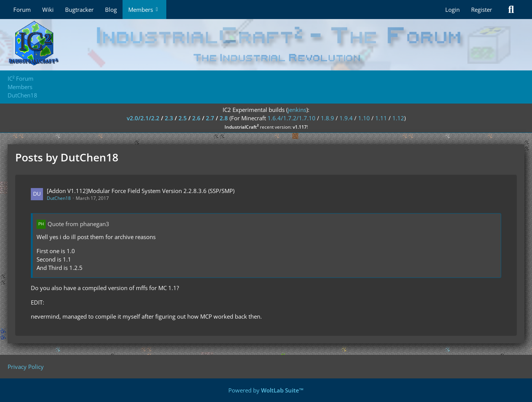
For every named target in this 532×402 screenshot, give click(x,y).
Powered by (266, 390)
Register (482, 10)
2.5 (183, 118)
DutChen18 (59, 198)
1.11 (381, 118)
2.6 (196, 118)
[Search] (511, 10)
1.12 (398, 118)
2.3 (169, 118)
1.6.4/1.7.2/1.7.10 (291, 118)
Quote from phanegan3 (78, 224)
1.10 (364, 118)
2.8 (224, 118)
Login (452, 10)
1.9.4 (346, 118)
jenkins (297, 110)
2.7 (210, 118)
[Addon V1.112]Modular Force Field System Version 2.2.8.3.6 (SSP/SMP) (141, 191)
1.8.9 (327, 118)
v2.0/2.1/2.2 (143, 118)
